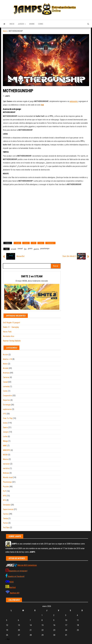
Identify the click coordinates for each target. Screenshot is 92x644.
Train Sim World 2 (69, 256)
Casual (26, 243)
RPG (5, 496)
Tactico (6, 514)
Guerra (5, 427)
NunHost (12, 587)
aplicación (74, 101)
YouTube (6, 527)
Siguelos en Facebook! (16, 576)
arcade (13, 249)
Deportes (6, 400)
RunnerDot (20, 256)
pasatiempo (45, 248)
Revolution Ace (9, 336)
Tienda (5, 518)
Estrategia (7, 405)
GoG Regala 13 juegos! (11, 323)
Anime (32, 24)
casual (20, 248)
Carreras (6, 377)
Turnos (5, 523)
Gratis (41, 243)
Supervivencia (8, 509)
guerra (36, 249)
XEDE (12, 582)
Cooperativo (7, 396)
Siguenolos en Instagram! (18, 571)
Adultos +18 (7, 359)
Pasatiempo (50, 243)
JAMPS (7, 96)
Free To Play (8, 418)
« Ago (8, 639)
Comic (41, 24)
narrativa (6, 468)
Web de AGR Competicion (27, 565)
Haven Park (7, 332)
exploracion (7, 409)
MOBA (5, 455)
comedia (6, 386)
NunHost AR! (15, 593)
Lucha (5, 436)
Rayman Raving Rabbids (12, 341)
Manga (5, 441)
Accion (5, 355)
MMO (5, 446)
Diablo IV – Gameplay (11, 327)
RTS (4, 500)
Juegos (22, 24)
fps (25, 249)
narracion (6, 464)
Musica (6, 459)
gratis (30, 248)
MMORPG (7, 450)
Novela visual (8, 477)
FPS (34, 243)
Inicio (12, 24)
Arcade (17, 243)
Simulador (7, 505)
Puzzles (6, 487)
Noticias (6, 473)
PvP (4, 491)
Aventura (6, 373)
